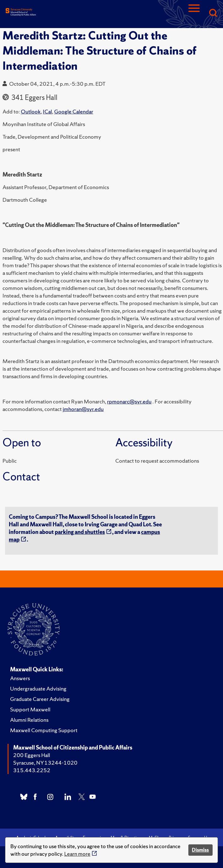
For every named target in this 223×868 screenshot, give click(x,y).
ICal (47, 111)
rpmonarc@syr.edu (129, 401)
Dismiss (200, 850)
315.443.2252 (32, 770)
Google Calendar (74, 111)
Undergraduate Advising (38, 689)
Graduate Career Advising (40, 699)
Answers (20, 678)
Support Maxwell (30, 709)
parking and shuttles (80, 532)
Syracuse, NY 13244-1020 (45, 763)
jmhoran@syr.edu (83, 409)
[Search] (213, 13)
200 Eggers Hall (32, 755)
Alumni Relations (29, 720)
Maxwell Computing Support (44, 730)
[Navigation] (194, 13)
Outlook (31, 111)
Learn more (77, 854)
